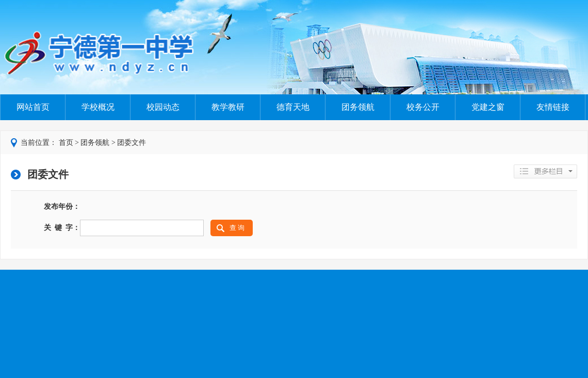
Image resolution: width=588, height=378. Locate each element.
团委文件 (132, 143)
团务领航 (358, 107)
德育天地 (293, 107)
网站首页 (33, 107)
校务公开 (423, 107)
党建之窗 (488, 107)
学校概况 (98, 107)
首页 (66, 143)
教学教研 (228, 107)
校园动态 (163, 107)
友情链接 (553, 107)
